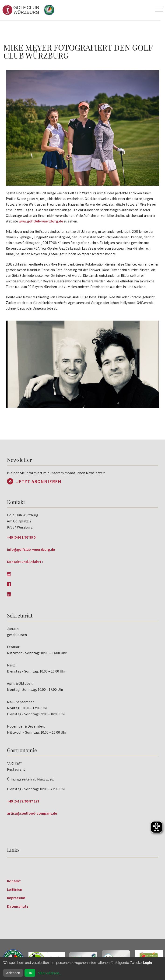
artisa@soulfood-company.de (32, 813)
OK (30, 973)
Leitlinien (15, 889)
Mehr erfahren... (49, 973)
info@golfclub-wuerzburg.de (31, 549)
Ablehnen (13, 973)
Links (13, 850)
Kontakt (14, 881)
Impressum (16, 898)
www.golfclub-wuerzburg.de (41, 221)
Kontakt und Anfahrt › (25, 562)
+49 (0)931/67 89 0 (21, 537)
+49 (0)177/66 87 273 (23, 801)
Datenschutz (18, 906)
